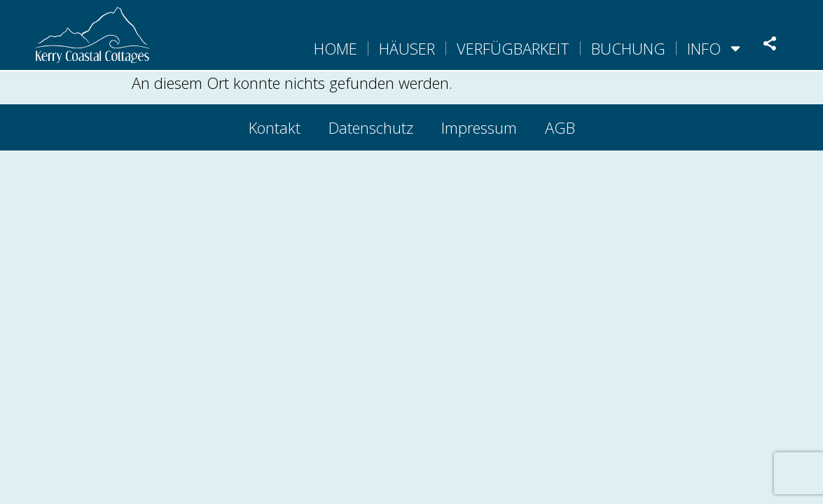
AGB (560, 127)
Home (336, 48)
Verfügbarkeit (513, 48)
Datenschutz (371, 127)
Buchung (628, 48)
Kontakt (275, 127)
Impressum (479, 127)
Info (715, 48)
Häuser (407, 48)
